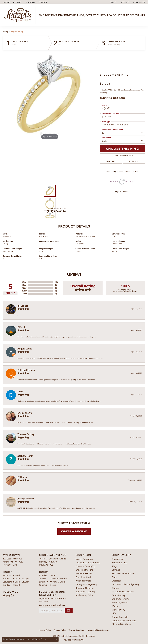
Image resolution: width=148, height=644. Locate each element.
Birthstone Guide (84, 573)
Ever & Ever (44, 236)
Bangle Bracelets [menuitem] (120, 617)
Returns (134, 161)
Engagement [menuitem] (118, 559)
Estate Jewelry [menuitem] (118, 595)
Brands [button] (79, 15)
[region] (50, 97)
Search (14, 45)
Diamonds (65, 15)
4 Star (24, 285)
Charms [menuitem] (115, 588)
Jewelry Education (84, 559)
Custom (102, 15)
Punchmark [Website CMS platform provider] (79, 640)
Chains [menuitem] (115, 577)
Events (140, 15)
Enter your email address (52, 605)
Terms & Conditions (77, 630)
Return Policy (45, 630)
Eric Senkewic (25, 413)
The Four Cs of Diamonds (88, 563)
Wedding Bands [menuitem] (119, 563)
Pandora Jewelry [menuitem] (120, 602)
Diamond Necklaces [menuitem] (121, 624)
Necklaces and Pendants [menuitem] (124, 573)
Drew (20, 392)
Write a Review (74, 531)
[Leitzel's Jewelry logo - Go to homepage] (19, 15)
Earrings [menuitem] (116, 570)
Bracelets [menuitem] (116, 581)
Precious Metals (83, 581)
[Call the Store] (10, 565)
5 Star (24, 282)
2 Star (24, 291)
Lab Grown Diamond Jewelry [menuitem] (126, 584)
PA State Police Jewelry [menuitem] (123, 592)
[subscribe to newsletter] (69, 611)
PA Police (115, 15)
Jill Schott (23, 306)
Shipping (111, 161)
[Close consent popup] (56, 639)
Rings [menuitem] (114, 566)
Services (128, 15)
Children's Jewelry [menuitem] (120, 599)
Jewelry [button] (90, 15)
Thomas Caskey (26, 434)
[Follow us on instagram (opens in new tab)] (8, 596)
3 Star (24, 288)
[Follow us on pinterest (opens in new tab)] (12, 596)
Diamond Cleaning (84, 588)
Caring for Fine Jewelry (86, 584)
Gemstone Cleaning (85, 592)
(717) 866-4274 (56, 211)
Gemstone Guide (84, 577)
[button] (30, 2)
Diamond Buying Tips (86, 566)
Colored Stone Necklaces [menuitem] (124, 621)
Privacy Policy (60, 630)
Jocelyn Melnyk (26, 499)
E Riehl (21, 327)
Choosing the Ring (84, 570)
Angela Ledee (25, 349)
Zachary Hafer (25, 456)
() (56, 282)
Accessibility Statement (98, 630)
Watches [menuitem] (116, 606)
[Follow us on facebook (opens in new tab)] (4, 596)
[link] (6, 2)
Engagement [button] (48, 15)
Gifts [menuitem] (114, 613)
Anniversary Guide (84, 595)
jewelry (6, 32)
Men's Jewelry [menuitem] (118, 610)
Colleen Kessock (26, 370)
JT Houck (22, 477)
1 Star (24, 294)
